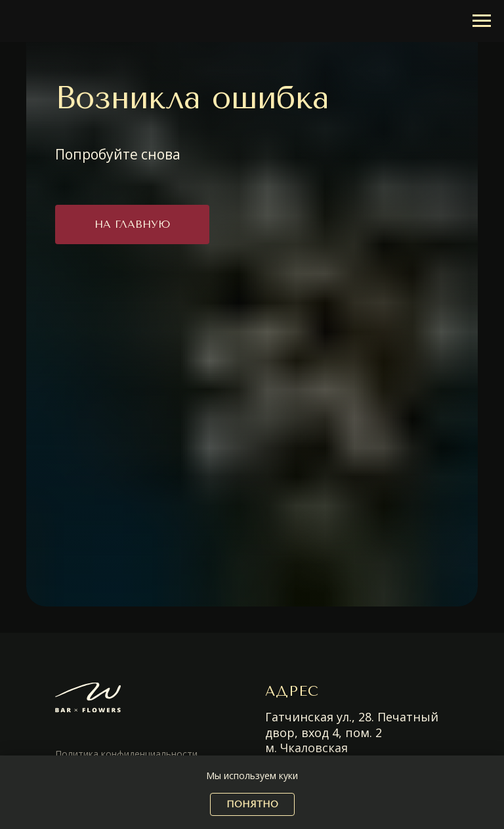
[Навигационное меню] (482, 21)
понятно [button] (252, 804)
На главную (132, 224)
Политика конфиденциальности (126, 754)
